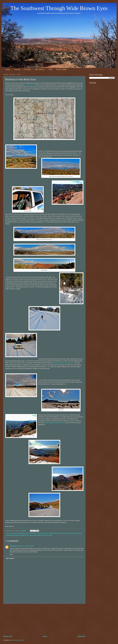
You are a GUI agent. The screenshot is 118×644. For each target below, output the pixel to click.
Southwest (40, 535)
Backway (20, 533)
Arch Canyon (13, 533)
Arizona (17, 69)
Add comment (10, 558)
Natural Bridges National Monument (55, 423)
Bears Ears (26, 533)
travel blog (46, 535)
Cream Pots (45, 533)
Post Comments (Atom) (17, 640)
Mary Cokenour (22, 535)
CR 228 (39, 533)
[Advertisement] (44, 620)
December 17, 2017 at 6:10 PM (25, 546)
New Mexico (40, 69)
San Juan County (32, 535)
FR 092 (56, 533)
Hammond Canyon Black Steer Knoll (68, 533)
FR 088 (51, 533)
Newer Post (8, 636)
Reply (11, 554)
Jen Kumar (13, 546)
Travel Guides (62, 69)
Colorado (27, 69)
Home (8, 69)
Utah (50, 69)
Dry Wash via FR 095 (30, 85)
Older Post (81, 636)
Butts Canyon (33, 533)
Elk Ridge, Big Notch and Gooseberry (63, 363)
